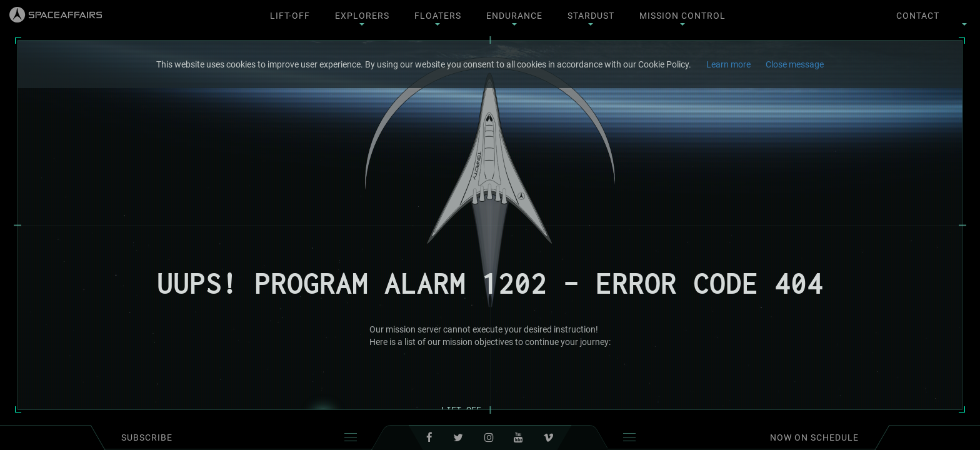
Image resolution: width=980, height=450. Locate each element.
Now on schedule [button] (741, 437)
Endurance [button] (514, 18)
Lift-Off (290, 16)
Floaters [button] (438, 18)
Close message (795, 64)
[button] (964, 16)
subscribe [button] (239, 437)
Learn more (728, 64)
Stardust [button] (591, 18)
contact (918, 16)
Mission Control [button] (682, 18)
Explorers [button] (362, 18)
